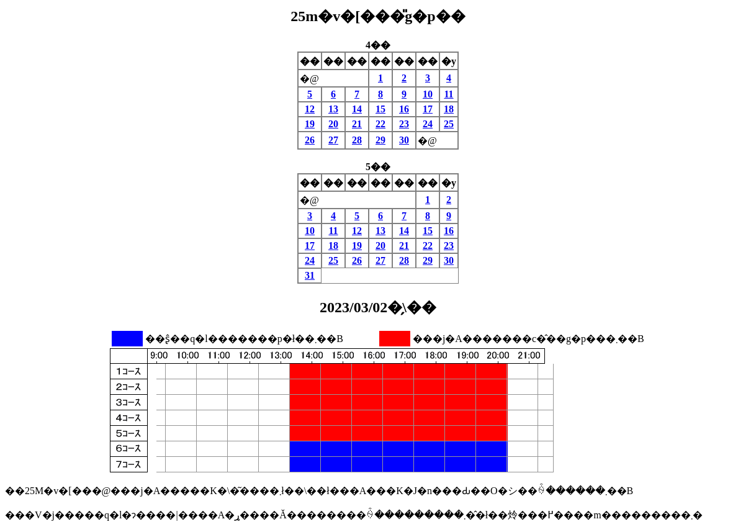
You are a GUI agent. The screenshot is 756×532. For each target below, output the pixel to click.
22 (380, 124)
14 (357, 109)
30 (404, 140)
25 (449, 124)
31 (310, 275)
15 (380, 109)
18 (449, 109)
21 (357, 124)
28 (357, 140)
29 (380, 140)
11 (448, 94)
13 (333, 109)
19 (310, 124)
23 (404, 124)
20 (333, 124)
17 (428, 109)
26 (310, 140)
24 (428, 124)
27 (333, 140)
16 (404, 109)
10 (428, 94)
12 (310, 109)
